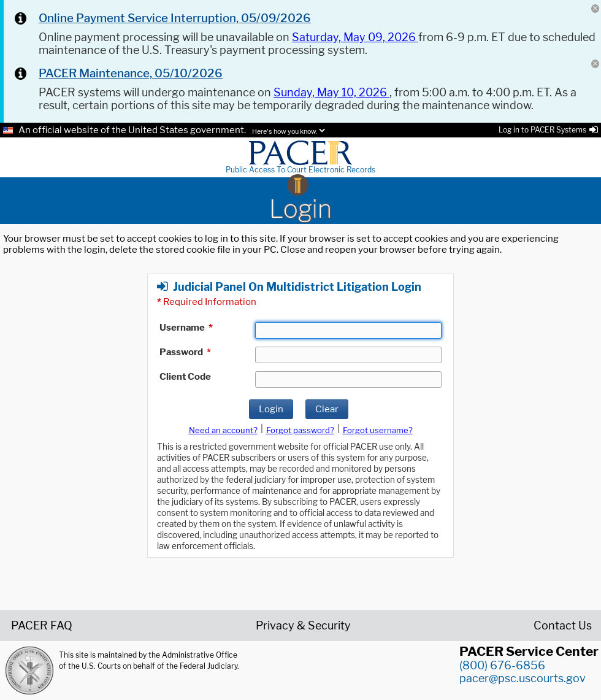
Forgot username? (378, 430)
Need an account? (223, 430)
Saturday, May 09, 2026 (355, 37)
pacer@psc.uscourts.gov (523, 678)
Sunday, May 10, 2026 (331, 92)
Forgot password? (300, 430)
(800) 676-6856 (502, 665)
